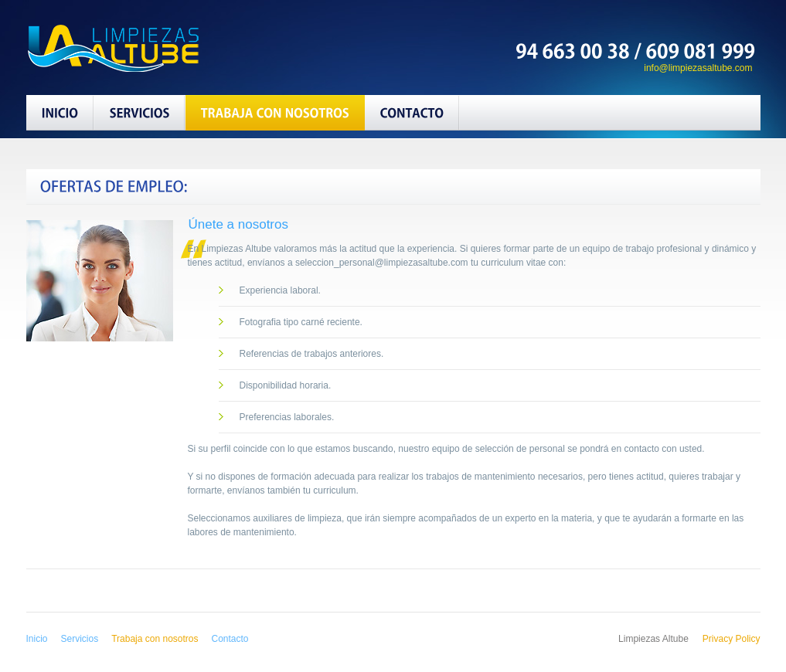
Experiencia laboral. (280, 290)
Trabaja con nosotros (155, 639)
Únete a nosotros (238, 224)
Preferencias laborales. (287, 417)
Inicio (37, 639)
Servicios (80, 639)
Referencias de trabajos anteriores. (312, 354)
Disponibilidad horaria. (286, 385)
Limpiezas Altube (134, 48)
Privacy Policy (732, 639)
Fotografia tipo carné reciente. (301, 322)
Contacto (230, 639)
